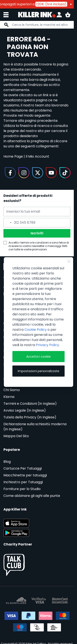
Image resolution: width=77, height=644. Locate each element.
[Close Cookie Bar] (69, 261)
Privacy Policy (47, 345)
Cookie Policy (36, 330)
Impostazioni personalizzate (38, 371)
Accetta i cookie (38, 357)
